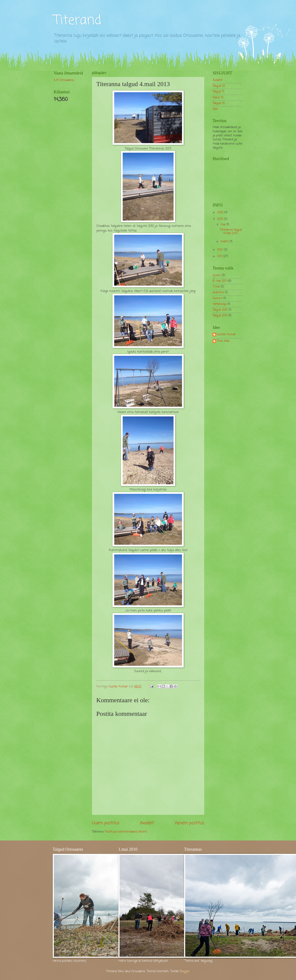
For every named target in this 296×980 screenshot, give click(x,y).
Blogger (185, 971)
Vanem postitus (189, 823)
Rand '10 (218, 98)
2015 (221, 213)
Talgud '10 (219, 103)
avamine (218, 292)
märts (225, 242)
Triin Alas (223, 341)
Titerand (78, 21)
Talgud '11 (218, 92)
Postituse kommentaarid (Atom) (126, 832)
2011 (220, 256)
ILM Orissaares (64, 80)
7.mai (216, 287)
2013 (221, 219)
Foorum (217, 298)
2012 (221, 250)
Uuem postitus (106, 823)
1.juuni (217, 275)
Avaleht (147, 823)
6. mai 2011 (220, 281)
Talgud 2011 (220, 316)
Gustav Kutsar (226, 335)
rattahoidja (220, 304)
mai (224, 225)
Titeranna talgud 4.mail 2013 (231, 232)
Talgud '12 (219, 86)
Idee (215, 109)
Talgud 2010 (220, 310)
